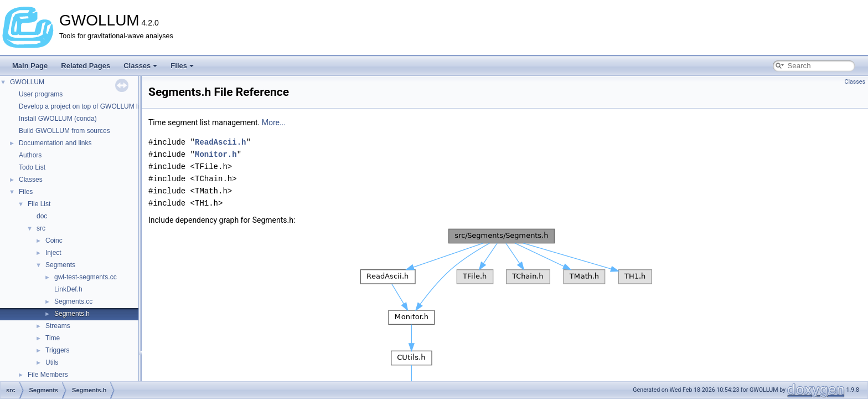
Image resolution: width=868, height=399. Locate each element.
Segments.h (72, 314)
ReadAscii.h (220, 142)
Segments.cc (73, 301)
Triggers (58, 350)
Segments (60, 265)
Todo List (32, 167)
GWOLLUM (27, 82)
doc (42, 216)
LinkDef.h (68, 289)
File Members (48, 375)
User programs (41, 94)
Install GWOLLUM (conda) (58, 119)
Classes (140, 66)
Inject (53, 253)
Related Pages (86, 66)
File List (39, 204)
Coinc (54, 241)
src (41, 228)
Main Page (30, 66)
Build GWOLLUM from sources (64, 131)
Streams (58, 326)
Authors (30, 155)
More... (274, 122)
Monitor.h (216, 154)
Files (182, 66)
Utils (52, 362)
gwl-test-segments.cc (86, 277)
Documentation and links (55, 143)
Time (53, 338)
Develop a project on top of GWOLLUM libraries (89, 106)
